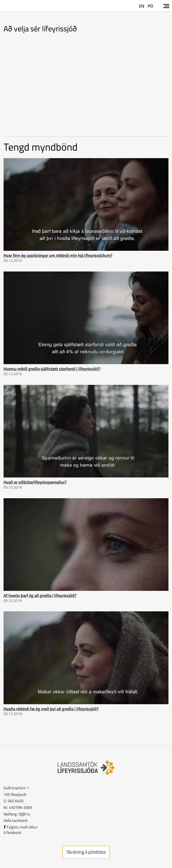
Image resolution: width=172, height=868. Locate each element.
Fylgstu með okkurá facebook (21, 830)
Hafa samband (15, 820)
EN (142, 6)
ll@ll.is (24, 814)
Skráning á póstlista (86, 852)
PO (150, 6)
